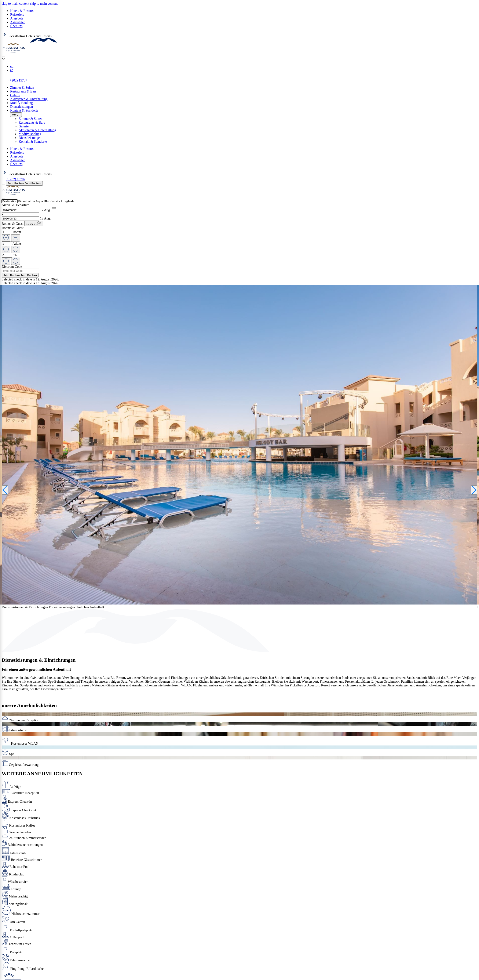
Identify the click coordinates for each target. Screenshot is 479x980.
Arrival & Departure (16, 205)
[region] (30, 3)
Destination (10, 201)
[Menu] (3, 184)
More (16, 115)
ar (11, 70)
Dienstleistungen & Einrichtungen (39, 660)
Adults (17, 244)
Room (17, 232)
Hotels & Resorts (22, 11)
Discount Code (12, 267)
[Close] (3, 56)
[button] (239, 59)
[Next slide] (474, 490)
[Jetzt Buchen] (24, 183)
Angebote (17, 18)
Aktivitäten (18, 22)
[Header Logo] (29, 41)
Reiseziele (17, 14)
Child (17, 255)
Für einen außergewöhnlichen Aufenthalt (36, 669)
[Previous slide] (5, 490)
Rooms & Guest (13, 224)
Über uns (16, 26)
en (12, 66)
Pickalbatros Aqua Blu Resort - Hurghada (46, 201)
